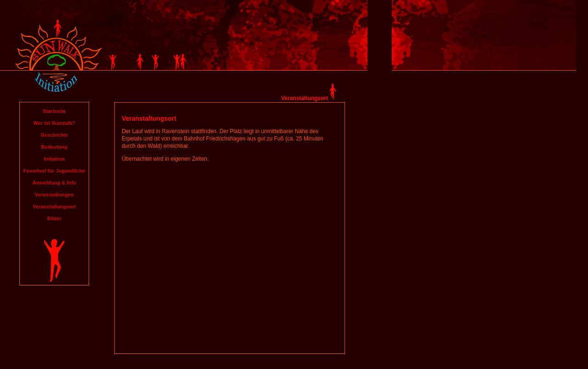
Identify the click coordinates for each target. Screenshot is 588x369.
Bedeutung (54, 147)
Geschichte (54, 135)
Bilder (54, 218)
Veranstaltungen (54, 195)
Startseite (54, 111)
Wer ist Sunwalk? (54, 123)
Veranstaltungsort (54, 207)
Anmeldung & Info (54, 183)
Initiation (54, 159)
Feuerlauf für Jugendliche (54, 171)
